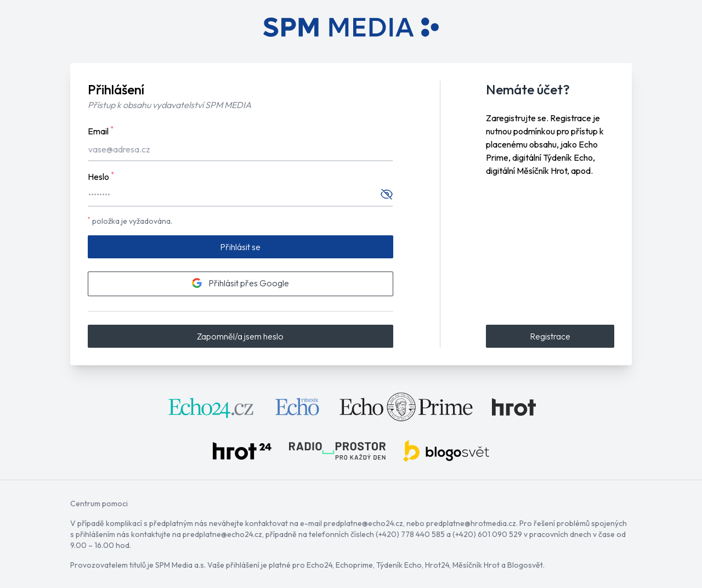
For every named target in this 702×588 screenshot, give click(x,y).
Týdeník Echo (399, 565)
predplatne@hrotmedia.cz (471, 523)
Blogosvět (525, 565)
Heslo (101, 176)
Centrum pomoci (99, 504)
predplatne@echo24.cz (363, 523)
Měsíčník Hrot (476, 565)
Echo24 (319, 565)
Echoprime (354, 565)
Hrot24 (437, 565)
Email (101, 131)
